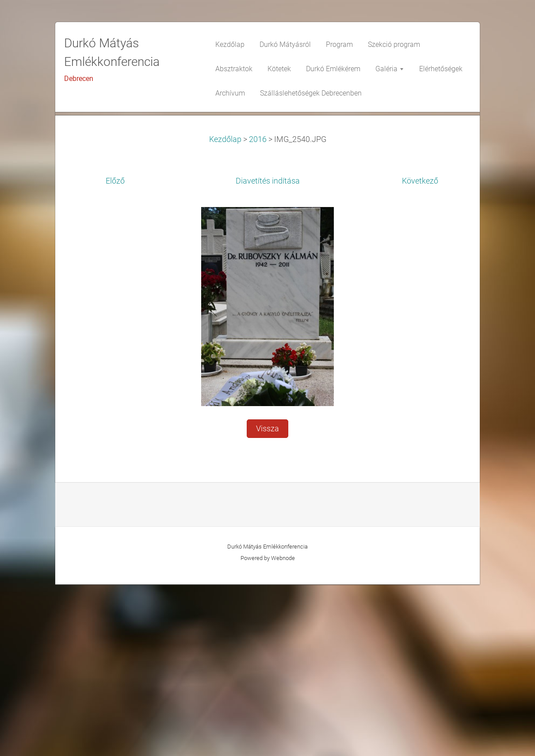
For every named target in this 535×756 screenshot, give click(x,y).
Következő (420, 353)
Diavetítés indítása (268, 353)
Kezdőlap (225, 311)
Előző (115, 353)
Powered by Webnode (268, 730)
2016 (258, 311)
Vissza (267, 600)
